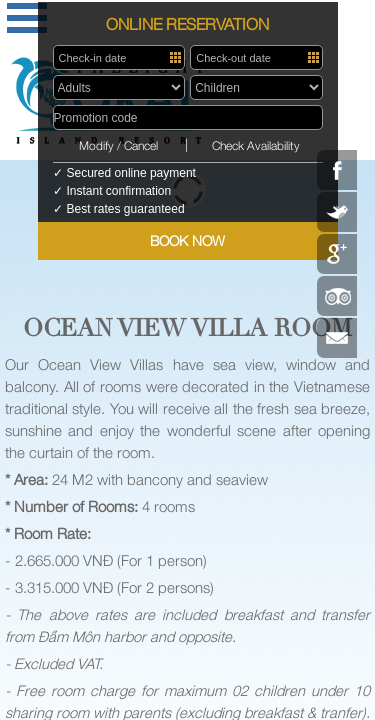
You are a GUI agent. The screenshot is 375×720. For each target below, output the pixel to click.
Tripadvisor (337, 296)
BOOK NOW (187, 240)
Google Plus (337, 254)
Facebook (337, 170)
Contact (337, 338)
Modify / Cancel (118, 145)
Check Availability (256, 145)
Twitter (337, 212)
